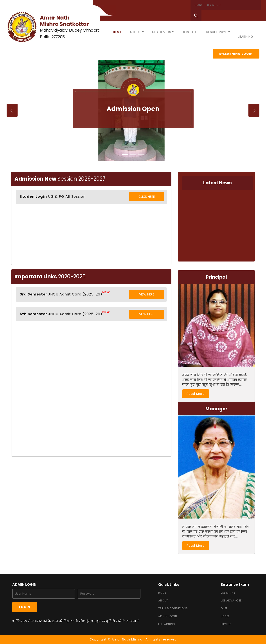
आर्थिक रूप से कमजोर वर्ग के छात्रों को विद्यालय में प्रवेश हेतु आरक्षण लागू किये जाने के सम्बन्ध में (76, 621)
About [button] (135, 32)
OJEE (224, 608)
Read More (196, 394)
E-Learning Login (236, 54)
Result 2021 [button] (217, 32)
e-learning (167, 624)
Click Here (147, 197)
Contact (190, 32)
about (163, 600)
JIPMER (226, 624)
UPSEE (225, 616)
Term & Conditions (173, 608)
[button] (7, 110)
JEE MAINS (228, 593)
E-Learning (246, 34)
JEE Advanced (232, 600)
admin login (168, 616)
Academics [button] (161, 32)
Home (117, 32)
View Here (147, 294)
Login (25, 607)
